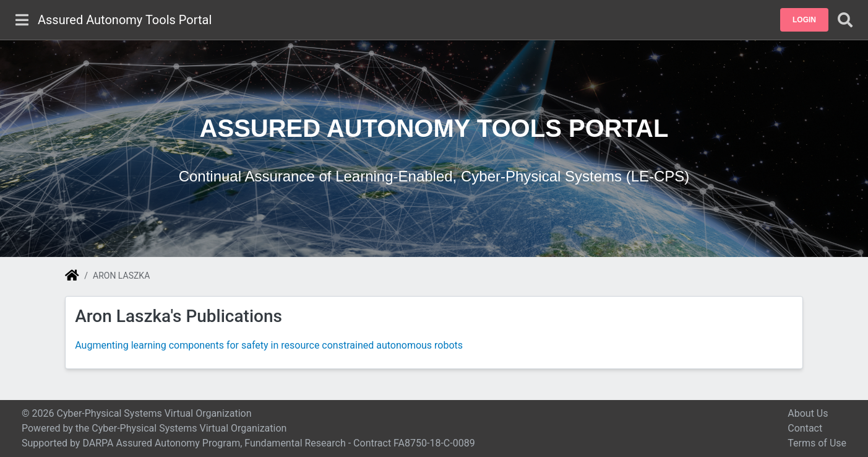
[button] (804, 20)
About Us (808, 413)
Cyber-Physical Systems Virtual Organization (189, 428)
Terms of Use (817, 443)
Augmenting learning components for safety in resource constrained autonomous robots (269, 345)
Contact (805, 428)
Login (804, 20)
